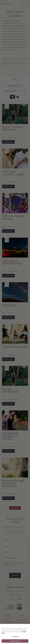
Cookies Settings (15, 638)
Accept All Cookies (15, 642)
